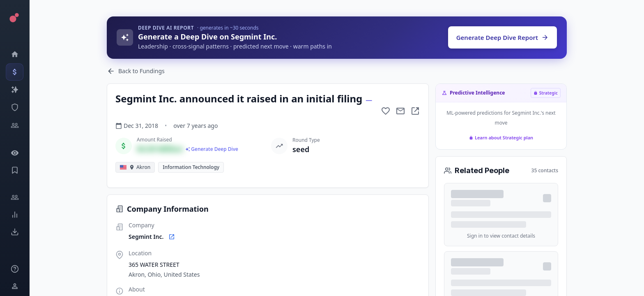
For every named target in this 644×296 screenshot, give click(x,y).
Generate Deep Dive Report (503, 37)
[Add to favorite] (386, 111)
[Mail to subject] (400, 111)
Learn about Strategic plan (501, 138)
